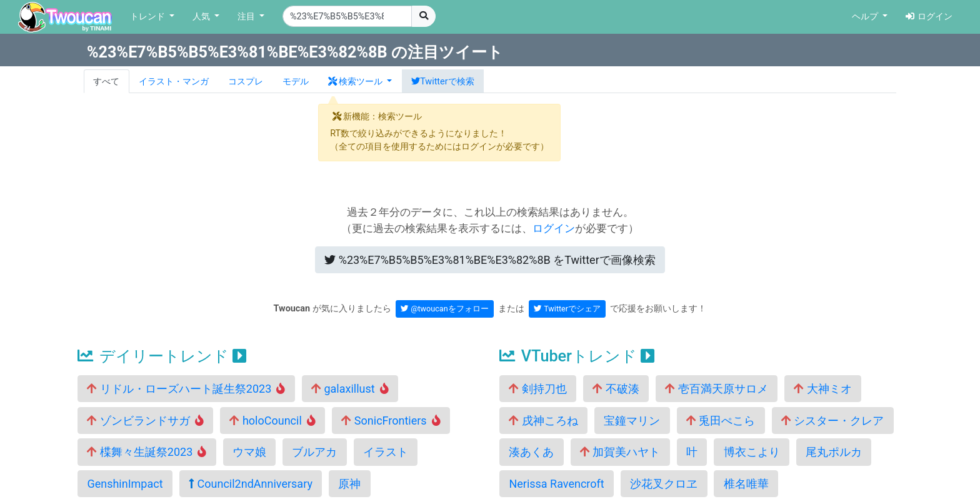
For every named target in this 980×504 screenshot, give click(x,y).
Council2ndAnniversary (251, 484)
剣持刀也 (537, 389)
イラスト (386, 452)
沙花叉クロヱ (664, 484)
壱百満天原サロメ (716, 389)
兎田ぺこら (721, 421)
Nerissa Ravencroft (556, 484)
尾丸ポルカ (834, 452)
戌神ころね (543, 421)
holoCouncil (272, 421)
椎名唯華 (746, 484)
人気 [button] (202, 17)
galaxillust (350, 389)
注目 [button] (247, 17)
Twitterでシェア (567, 309)
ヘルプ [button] (866, 17)
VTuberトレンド (577, 356)
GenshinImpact (125, 484)
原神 (349, 484)
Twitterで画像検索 (490, 260)
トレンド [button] (149, 17)
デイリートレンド (162, 356)
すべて (106, 82)
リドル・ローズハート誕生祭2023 (186, 389)
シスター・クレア (832, 421)
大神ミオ (822, 389)
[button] (360, 81)
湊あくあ (531, 452)
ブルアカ (314, 452)
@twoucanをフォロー (445, 309)
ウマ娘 (249, 452)
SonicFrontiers (391, 421)
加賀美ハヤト (620, 452)
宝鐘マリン (632, 421)
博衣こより (752, 452)
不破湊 (616, 389)
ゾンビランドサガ (145, 421)
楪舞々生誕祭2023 (147, 452)
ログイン (929, 17)
